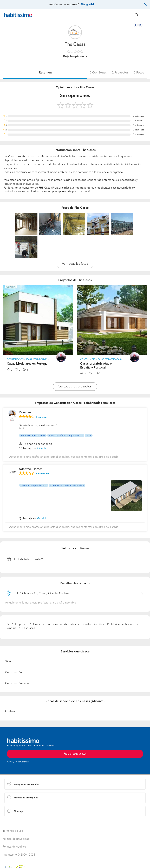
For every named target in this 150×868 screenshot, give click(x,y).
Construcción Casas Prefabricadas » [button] (28, 359)
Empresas (21, 624)
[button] (75, 784)
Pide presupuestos (75, 754)
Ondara (12, 628)
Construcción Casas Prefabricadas (54, 624)
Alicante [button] (42, 448)
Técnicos (10, 662)
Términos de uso (13, 831)
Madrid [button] (41, 519)
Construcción (13, 673)
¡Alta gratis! (87, 5)
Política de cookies (14, 847)
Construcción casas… (19, 683)
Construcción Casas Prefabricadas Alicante (108, 624)
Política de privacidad (16, 839)
